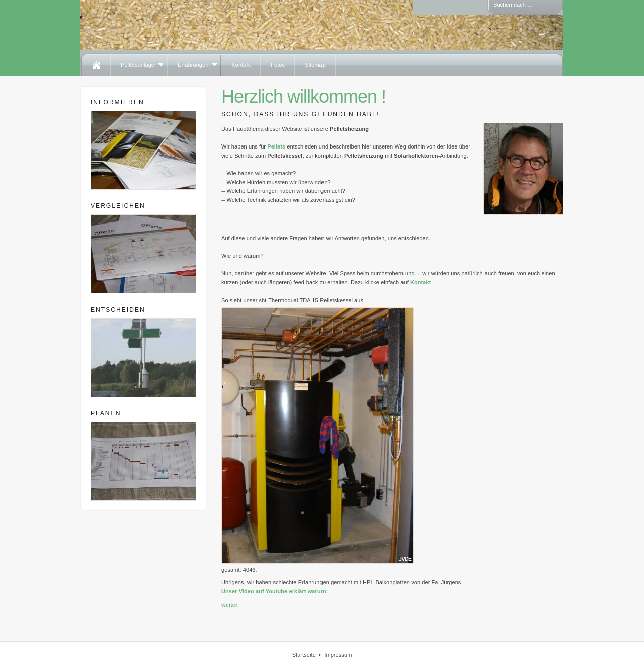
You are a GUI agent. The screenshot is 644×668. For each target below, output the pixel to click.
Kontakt (241, 65)
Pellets (276, 146)
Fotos (278, 65)
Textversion (97, 6)
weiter (229, 605)
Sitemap (315, 65)
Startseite (304, 655)
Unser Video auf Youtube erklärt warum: (274, 591)
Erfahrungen (193, 65)
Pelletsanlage (138, 65)
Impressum (338, 655)
